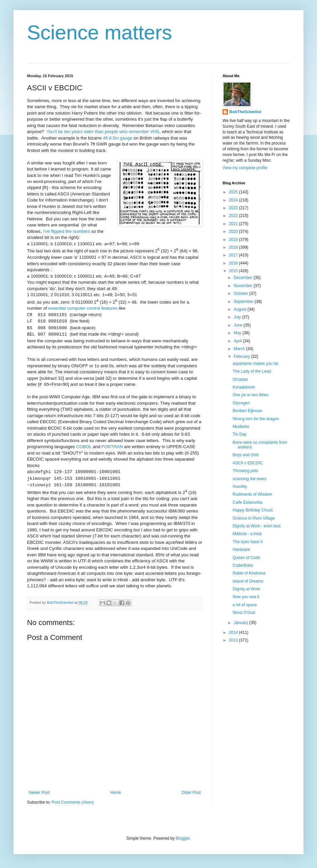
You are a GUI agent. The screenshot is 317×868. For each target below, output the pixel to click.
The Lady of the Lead (252, 371)
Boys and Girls (246, 455)
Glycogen (241, 403)
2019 (234, 240)
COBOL (84, 447)
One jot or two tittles (251, 395)
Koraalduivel (244, 387)
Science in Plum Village (254, 518)
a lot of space (245, 605)
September (244, 302)
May (238, 333)
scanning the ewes (249, 479)
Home (116, 793)
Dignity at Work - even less (257, 526)
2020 (234, 231)
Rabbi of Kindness (249, 573)
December (244, 278)
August (241, 309)
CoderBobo (243, 565)
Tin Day (240, 434)
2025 (234, 192)
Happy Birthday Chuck (253, 510)
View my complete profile (245, 168)
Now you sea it (246, 597)
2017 (234, 255)
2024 (234, 200)
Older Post (191, 793)
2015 (234, 271)
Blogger (183, 838)
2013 (234, 640)
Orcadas (240, 379)
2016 (234, 263)
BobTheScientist (245, 112)
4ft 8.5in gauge (118, 138)
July (238, 317)
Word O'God (244, 613)
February (242, 356)
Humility (240, 487)
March (240, 349)
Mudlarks (241, 427)
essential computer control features (83, 308)
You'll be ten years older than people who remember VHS (103, 132)
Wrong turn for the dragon (256, 419)
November (244, 286)
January (241, 623)
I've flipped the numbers (67, 231)
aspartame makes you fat (255, 364)
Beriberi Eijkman (247, 411)
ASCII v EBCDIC (248, 463)
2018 (234, 247)
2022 (234, 216)
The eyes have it (248, 542)
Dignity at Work (246, 589)
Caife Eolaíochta (248, 502)
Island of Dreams (248, 581)
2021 (234, 224)
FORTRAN (112, 447)
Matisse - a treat (247, 534)
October (241, 293)
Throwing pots (245, 471)
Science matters (99, 33)
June (239, 325)
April (238, 341)
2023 (234, 208)
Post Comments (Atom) (73, 802)
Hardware (241, 550)
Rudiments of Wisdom (252, 494)
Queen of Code (246, 558)
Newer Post (39, 793)
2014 (234, 632)
